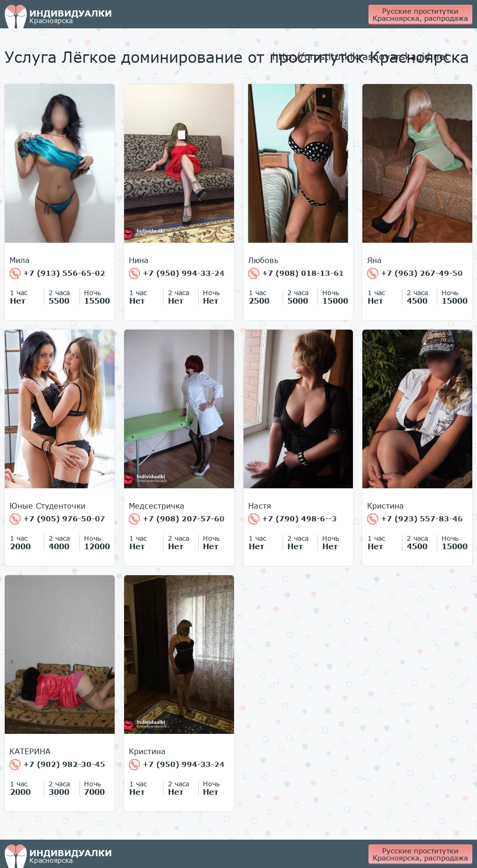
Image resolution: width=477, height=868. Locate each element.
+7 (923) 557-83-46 (415, 519)
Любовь (263, 260)
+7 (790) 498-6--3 (293, 519)
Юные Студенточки (47, 506)
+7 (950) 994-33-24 (177, 273)
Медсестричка (157, 506)
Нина (139, 260)
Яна (374, 260)
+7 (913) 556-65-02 (57, 273)
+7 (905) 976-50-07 (57, 519)
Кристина (385, 506)
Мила (20, 260)
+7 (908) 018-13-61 (296, 273)
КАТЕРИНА (30, 751)
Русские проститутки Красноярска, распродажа (420, 14)
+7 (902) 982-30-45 (57, 765)
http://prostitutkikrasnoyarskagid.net (360, 56)
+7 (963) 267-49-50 (415, 273)
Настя (260, 506)
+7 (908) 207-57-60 (177, 519)
